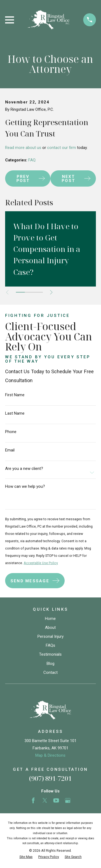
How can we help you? (25, 487)
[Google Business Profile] (68, 800)
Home (50, 619)
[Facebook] (33, 800)
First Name (15, 395)
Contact (50, 672)
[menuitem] (26, 857)
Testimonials (50, 654)
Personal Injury (50, 636)
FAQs (50, 645)
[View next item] (51, 292)
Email (10, 450)
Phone (11, 432)
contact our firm (62, 148)
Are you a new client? (24, 469)
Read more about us (23, 148)
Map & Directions (50, 755)
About (50, 628)
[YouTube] (56, 800)
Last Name (15, 413)
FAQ (32, 160)
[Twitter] (45, 800)
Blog (50, 664)
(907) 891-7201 (50, 778)
